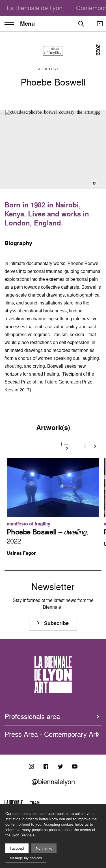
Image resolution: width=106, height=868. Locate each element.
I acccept (17, 848)
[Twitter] (60, 766)
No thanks (44, 848)
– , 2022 (47, 536)
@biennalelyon (53, 782)
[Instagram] (31, 766)
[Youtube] (75, 766)
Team (35, 803)
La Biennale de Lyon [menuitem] (35, 8)
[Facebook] (46, 766)
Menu (20, 24)
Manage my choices (26, 858)
